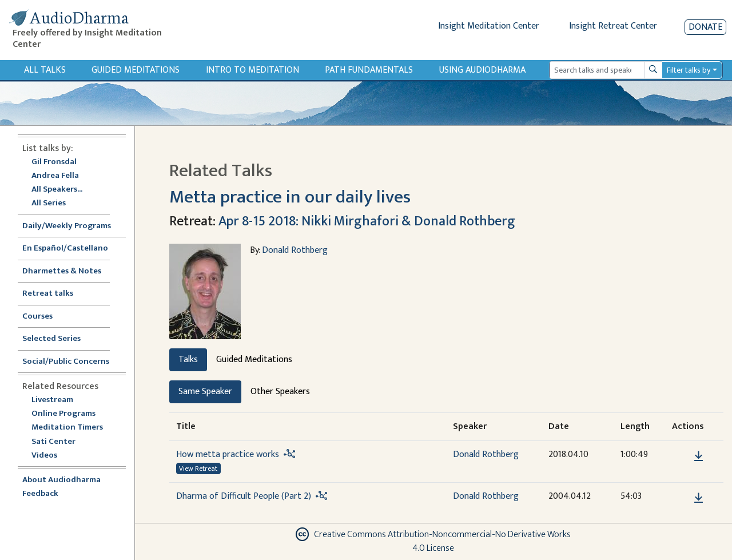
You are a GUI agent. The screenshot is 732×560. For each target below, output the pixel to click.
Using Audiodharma (482, 70)
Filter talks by (689, 70)
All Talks (45, 70)
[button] (681, 456)
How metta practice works (228, 454)
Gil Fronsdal (54, 162)
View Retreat (198, 468)
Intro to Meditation (252, 70)
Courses (37, 317)
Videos (50, 456)
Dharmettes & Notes (62, 271)
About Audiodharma (61, 480)
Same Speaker (205, 392)
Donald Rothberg (295, 250)
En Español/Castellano (65, 249)
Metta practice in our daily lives (290, 197)
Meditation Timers (67, 428)
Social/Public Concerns (66, 362)
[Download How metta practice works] (699, 456)
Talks (188, 360)
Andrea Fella (55, 176)
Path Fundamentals (369, 70)
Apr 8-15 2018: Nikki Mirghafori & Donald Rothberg (367, 221)
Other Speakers (280, 392)
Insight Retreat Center (613, 26)
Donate (705, 27)
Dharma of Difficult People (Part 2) (244, 496)
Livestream (52, 400)
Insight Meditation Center (489, 26)
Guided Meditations (136, 70)
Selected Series (58, 339)
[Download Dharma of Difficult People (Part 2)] (699, 498)
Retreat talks (48, 294)
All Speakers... (57, 190)
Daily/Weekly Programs (73, 226)
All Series (49, 203)
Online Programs (63, 414)
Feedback (40, 494)
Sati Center (53, 442)
